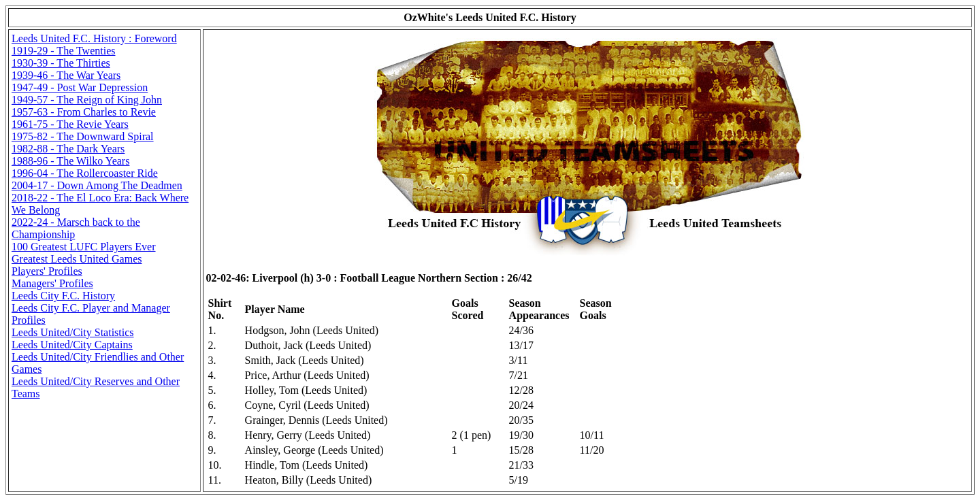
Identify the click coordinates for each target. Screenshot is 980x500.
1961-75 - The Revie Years (70, 124)
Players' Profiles (47, 271)
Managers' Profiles (52, 283)
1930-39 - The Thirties (61, 63)
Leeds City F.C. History (63, 296)
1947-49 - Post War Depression (80, 87)
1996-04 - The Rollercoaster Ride (85, 173)
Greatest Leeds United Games (77, 259)
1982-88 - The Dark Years (68, 149)
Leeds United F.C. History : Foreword (94, 38)
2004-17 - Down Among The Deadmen (97, 185)
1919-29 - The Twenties (63, 51)
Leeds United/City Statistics (73, 332)
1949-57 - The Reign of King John (87, 100)
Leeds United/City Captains (72, 345)
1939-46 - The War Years (66, 75)
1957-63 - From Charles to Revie (84, 112)
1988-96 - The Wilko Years (70, 161)
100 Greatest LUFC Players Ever (84, 247)
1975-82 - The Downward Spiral (83, 136)
